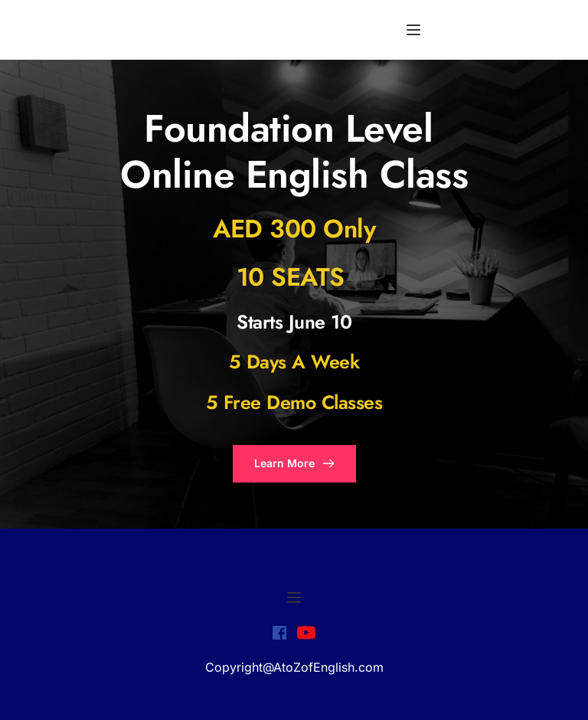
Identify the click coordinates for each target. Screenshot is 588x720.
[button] (413, 30)
